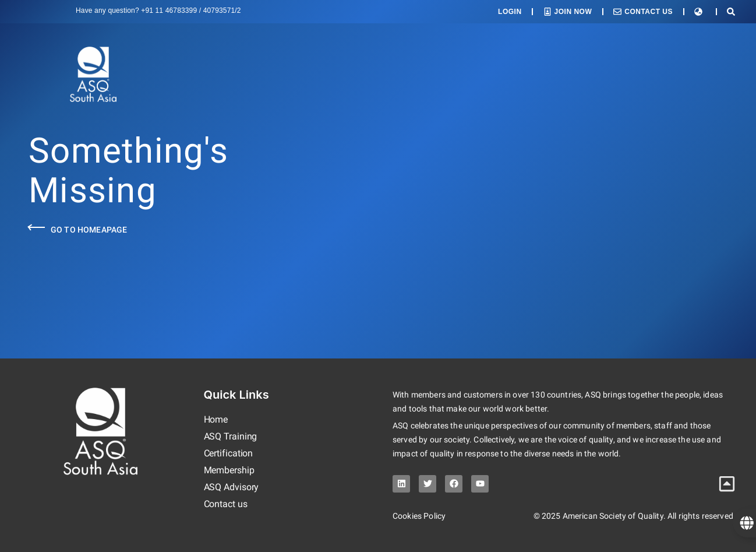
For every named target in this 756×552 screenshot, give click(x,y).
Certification (229, 453)
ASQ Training (231, 436)
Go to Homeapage (89, 230)
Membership (229, 470)
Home (216, 419)
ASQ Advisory (232, 487)
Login (510, 12)
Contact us (226, 504)
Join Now (573, 12)
